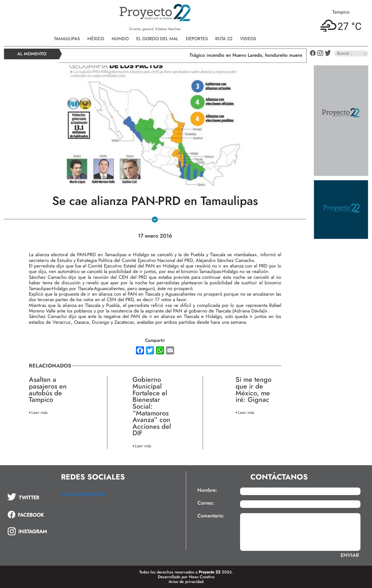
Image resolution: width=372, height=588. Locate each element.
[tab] (31, 497)
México (96, 39)
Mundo (120, 39)
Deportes (197, 39)
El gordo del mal (157, 39)
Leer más (40, 412)
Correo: (206, 503)
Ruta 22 (224, 39)
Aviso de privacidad (186, 582)
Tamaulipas (67, 39)
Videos (248, 39)
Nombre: (207, 490)
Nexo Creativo (202, 577)
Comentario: (211, 516)
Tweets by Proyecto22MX (84, 494)
